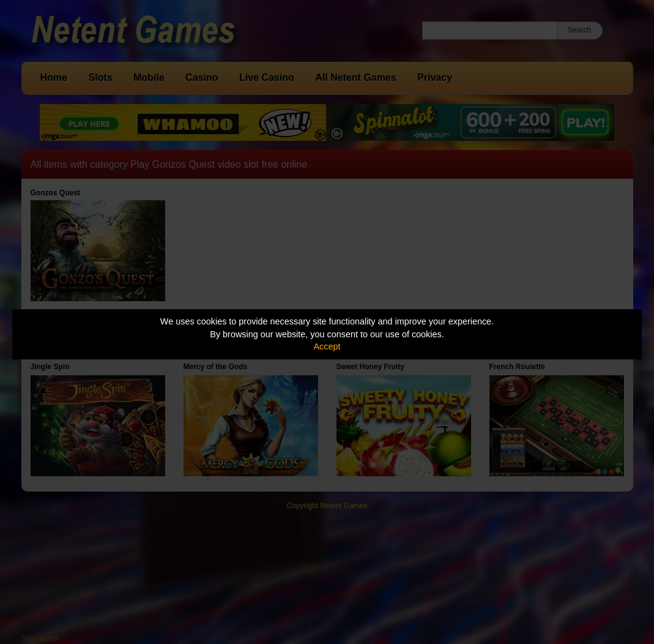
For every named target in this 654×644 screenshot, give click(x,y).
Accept (327, 346)
